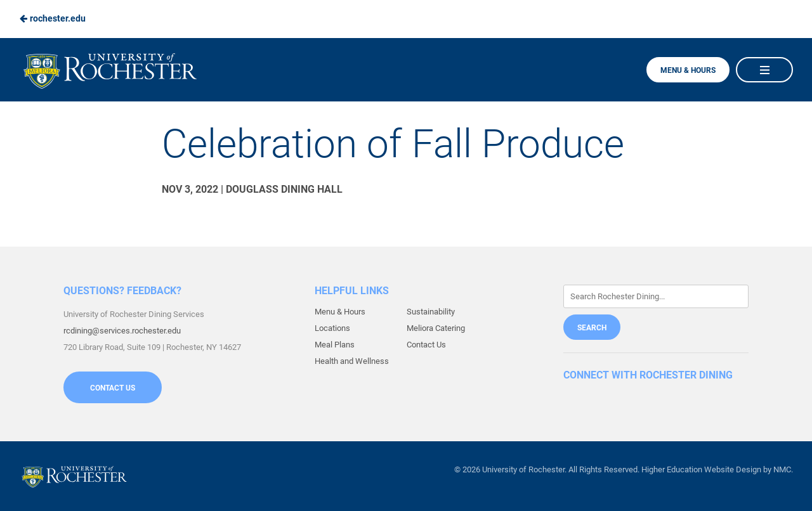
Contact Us (113, 388)
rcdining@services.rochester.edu (122, 331)
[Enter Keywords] (656, 296)
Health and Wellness (352, 361)
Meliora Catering (436, 328)
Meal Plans (335, 345)
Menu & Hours (688, 70)
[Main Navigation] (764, 70)
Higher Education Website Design (701, 469)
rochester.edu (52, 18)
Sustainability (431, 312)
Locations (332, 328)
